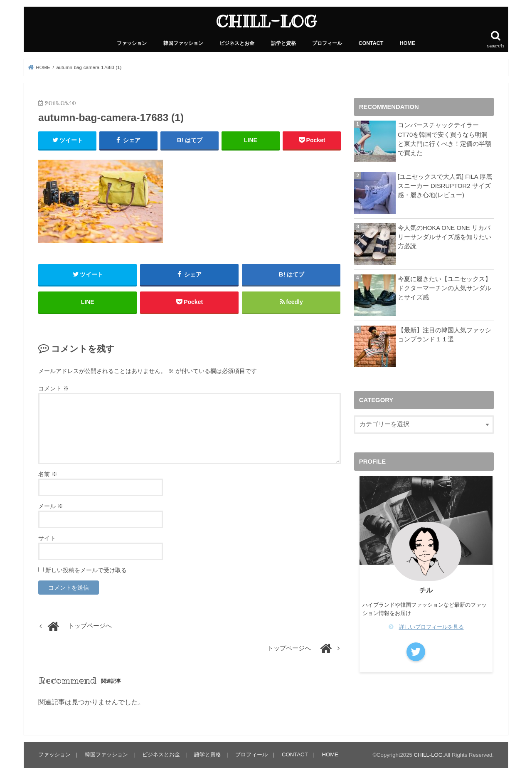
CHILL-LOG (266, 21)
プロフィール (327, 43)
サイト (47, 538)
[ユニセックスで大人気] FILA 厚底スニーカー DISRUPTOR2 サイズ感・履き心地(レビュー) (445, 186)
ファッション (132, 43)
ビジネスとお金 (237, 43)
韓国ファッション (183, 43)
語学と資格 (283, 43)
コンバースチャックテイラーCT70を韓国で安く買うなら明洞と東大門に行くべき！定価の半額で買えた (445, 139)
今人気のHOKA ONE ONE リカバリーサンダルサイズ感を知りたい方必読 (445, 237)
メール (51, 506)
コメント (54, 388)
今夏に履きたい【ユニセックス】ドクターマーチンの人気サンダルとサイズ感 (445, 288)
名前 (48, 474)
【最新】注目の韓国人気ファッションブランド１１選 (445, 335)
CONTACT (371, 43)
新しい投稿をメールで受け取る (86, 570)
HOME (408, 43)
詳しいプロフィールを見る (431, 627)
